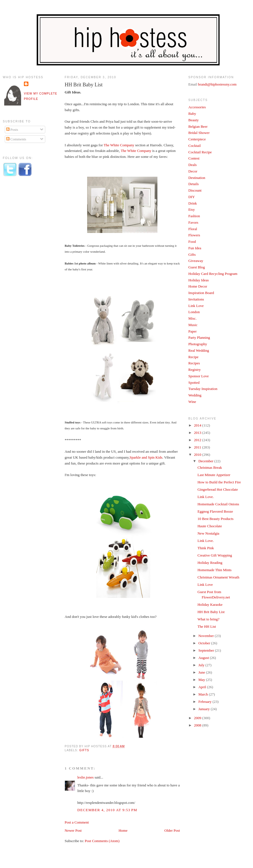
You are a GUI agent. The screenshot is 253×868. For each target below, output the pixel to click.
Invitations (196, 299)
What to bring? (208, 619)
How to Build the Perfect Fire (219, 482)
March (204, 694)
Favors (193, 222)
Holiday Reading (210, 563)
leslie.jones (85, 777)
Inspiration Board (201, 293)
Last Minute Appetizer (214, 475)
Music (193, 325)
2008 (198, 725)
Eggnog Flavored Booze (215, 511)
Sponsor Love (199, 376)
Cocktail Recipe (200, 152)
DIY (192, 197)
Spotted (194, 383)
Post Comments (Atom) (102, 841)
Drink (193, 203)
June (202, 672)
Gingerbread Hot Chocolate (218, 489)
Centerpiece (197, 139)
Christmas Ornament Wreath (218, 577)
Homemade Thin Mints (214, 570)
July (202, 665)
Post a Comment (77, 822)
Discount (195, 190)
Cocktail (195, 146)
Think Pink (205, 548)
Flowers (194, 235)
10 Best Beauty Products (215, 519)
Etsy (192, 209)
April (203, 687)
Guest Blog (197, 267)
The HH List (207, 626)
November (207, 636)
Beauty (194, 120)
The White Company (119, 145)
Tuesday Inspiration (203, 389)
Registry (195, 370)
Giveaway (196, 261)
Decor (193, 171)
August (204, 658)
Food (192, 242)
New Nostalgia (208, 533)
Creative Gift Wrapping (215, 555)
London (194, 312)
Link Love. (205, 497)
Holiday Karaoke (210, 605)
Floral (193, 229)
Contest (194, 158)
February (205, 702)
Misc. (192, 318)
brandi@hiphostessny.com (217, 84)
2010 (198, 455)
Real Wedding (199, 350)
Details (194, 184)
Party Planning (199, 337)
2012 (198, 440)
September (207, 650)
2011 (198, 447)
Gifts (84, 750)
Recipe (193, 357)
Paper (193, 331)
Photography (198, 344)
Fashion (194, 216)
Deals (193, 165)
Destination (197, 178)
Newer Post (73, 830)
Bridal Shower (199, 133)
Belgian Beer (198, 126)
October (205, 643)
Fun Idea (195, 248)
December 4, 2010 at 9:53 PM (107, 810)
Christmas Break (210, 467)
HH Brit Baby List (84, 85)
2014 (198, 425)
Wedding (195, 395)
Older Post (172, 830)
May (202, 680)
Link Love (196, 306)
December (206, 461)
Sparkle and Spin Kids (146, 457)
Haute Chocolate (210, 526)
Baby (192, 114)
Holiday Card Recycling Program (213, 274)
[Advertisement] (25, 274)
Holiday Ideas (199, 280)
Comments (16, 139)
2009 (198, 718)
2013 (198, 433)
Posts (12, 130)
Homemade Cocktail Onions (218, 504)
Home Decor (198, 286)
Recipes (194, 363)
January (205, 709)
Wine (192, 402)
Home (123, 830)
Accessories (197, 107)
